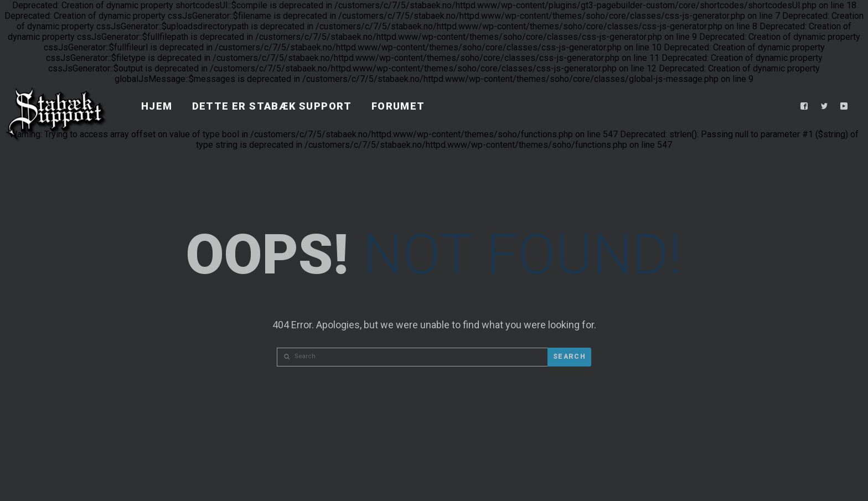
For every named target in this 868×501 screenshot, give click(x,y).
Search (569, 357)
